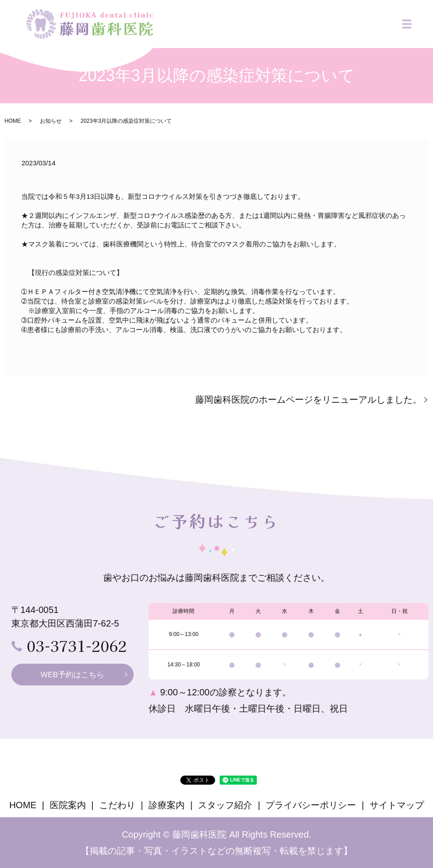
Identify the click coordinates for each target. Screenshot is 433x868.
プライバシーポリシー (311, 805)
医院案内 (68, 805)
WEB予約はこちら (72, 675)
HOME (13, 121)
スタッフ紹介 (225, 805)
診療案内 (167, 805)
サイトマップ (397, 805)
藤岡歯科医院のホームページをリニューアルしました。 (308, 400)
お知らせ (51, 121)
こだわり (117, 805)
